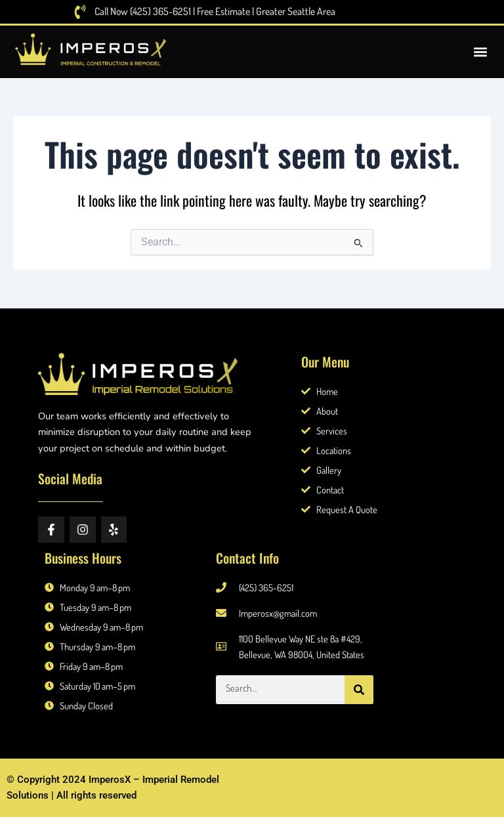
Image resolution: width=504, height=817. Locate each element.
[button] (480, 52)
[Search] (359, 690)
